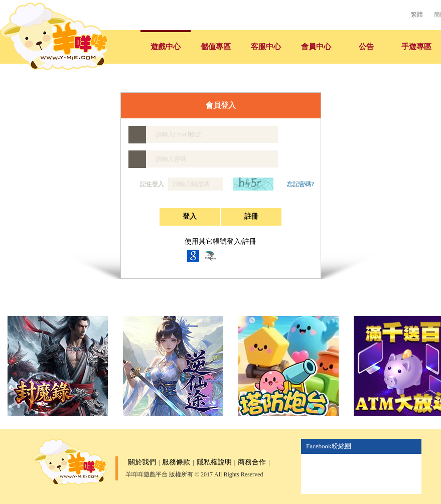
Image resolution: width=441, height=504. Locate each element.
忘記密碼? (300, 184)
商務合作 (252, 462)
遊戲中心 (166, 47)
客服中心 (266, 47)
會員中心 (316, 47)
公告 (366, 47)
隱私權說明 (214, 462)
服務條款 (176, 462)
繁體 (417, 15)
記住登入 (147, 184)
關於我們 (142, 462)
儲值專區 (216, 47)
